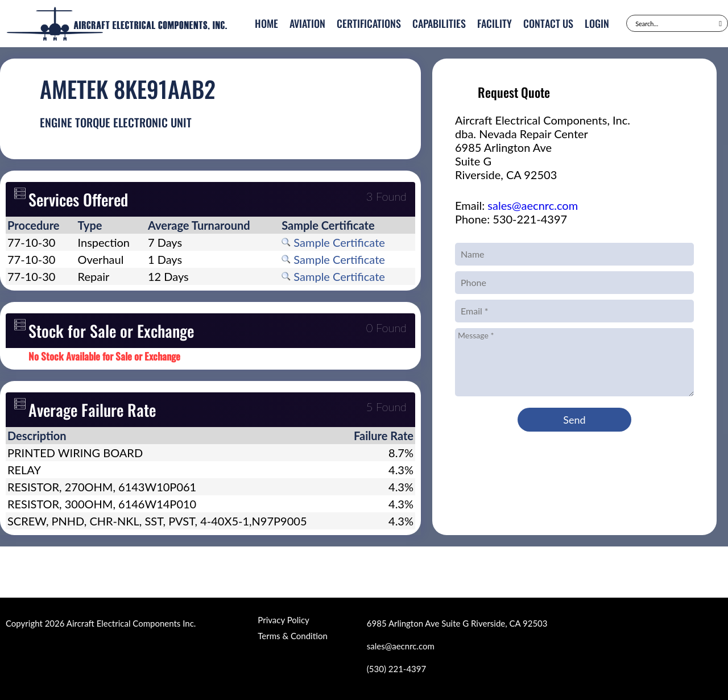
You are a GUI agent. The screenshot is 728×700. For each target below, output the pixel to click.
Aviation (307, 23)
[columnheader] (41, 225)
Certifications (369, 23)
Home (266, 23)
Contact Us (548, 23)
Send (574, 420)
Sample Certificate (333, 242)
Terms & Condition (292, 636)
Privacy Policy (283, 620)
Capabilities (439, 23)
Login (597, 23)
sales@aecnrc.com (533, 205)
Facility (495, 23)
